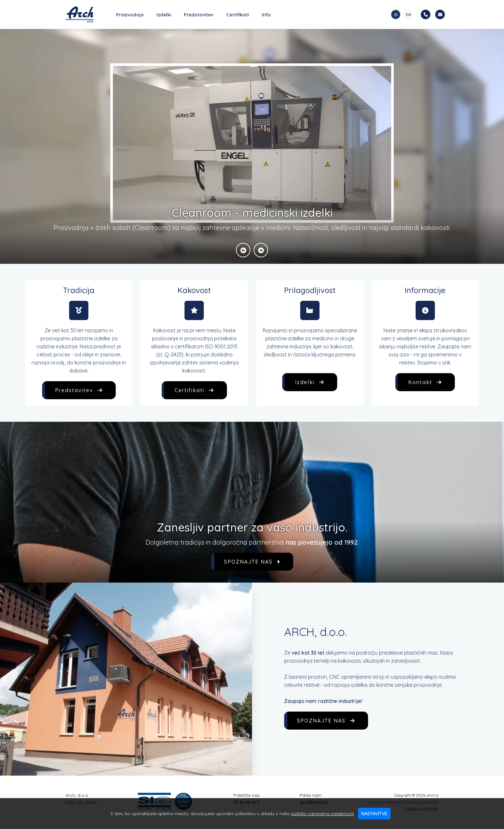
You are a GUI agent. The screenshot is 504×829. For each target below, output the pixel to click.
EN (409, 14)
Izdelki (164, 15)
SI (396, 14)
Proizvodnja (130, 15)
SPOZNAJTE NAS (252, 562)
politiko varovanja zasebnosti (323, 814)
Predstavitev (199, 15)
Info (266, 15)
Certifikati (238, 15)
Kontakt (425, 382)
